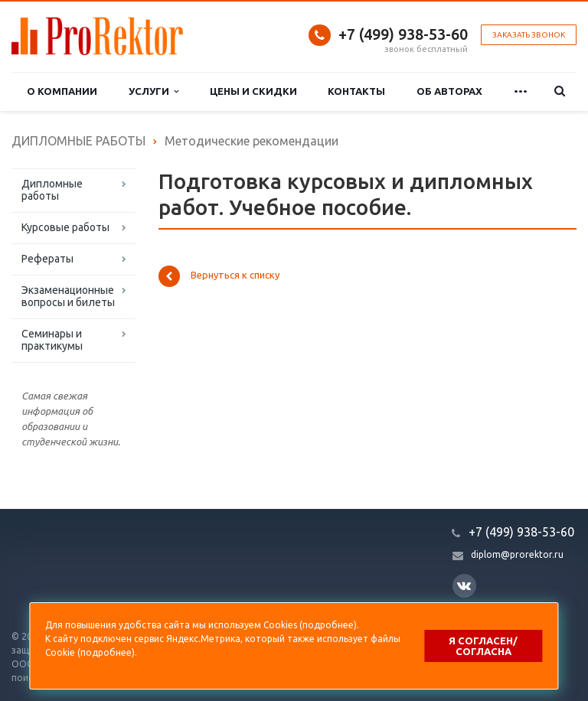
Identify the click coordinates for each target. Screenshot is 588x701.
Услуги (154, 91)
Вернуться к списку (219, 276)
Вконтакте (464, 585)
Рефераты (47, 259)
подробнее (328, 625)
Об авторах (449, 91)
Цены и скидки (253, 91)
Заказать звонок (529, 35)
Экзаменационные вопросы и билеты (68, 296)
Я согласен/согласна (483, 646)
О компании (62, 91)
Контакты (356, 91)
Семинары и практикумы (52, 340)
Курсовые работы (65, 227)
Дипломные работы (52, 190)
